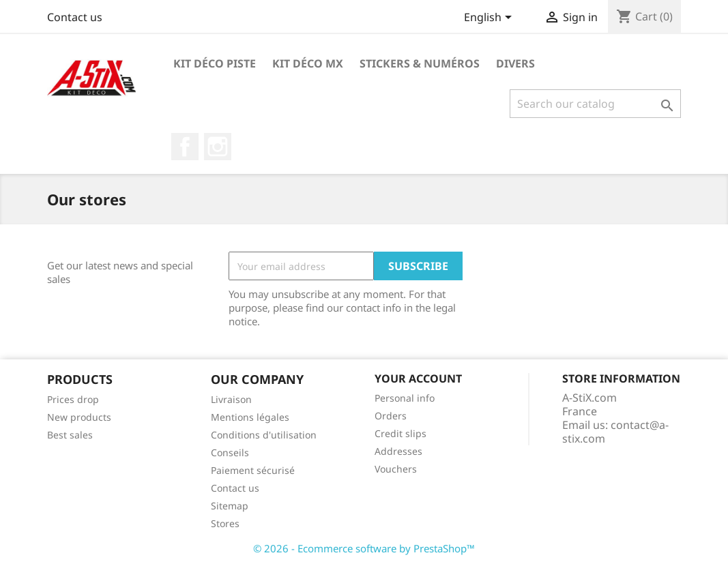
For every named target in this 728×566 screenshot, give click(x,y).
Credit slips (401, 433)
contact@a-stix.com (615, 432)
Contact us (75, 17)
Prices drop (73, 399)
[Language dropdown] (490, 18)
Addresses (398, 451)
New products (79, 417)
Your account (418, 378)
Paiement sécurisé (253, 470)
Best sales (70, 435)
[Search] (595, 104)
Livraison (231, 399)
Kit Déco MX (308, 63)
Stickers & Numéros (420, 63)
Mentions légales (250, 417)
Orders (391, 416)
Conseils (230, 452)
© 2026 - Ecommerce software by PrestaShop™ (364, 548)
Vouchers (396, 469)
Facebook (185, 147)
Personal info (405, 398)
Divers (515, 63)
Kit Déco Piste (215, 63)
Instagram (218, 147)
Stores (225, 523)
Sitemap (230, 506)
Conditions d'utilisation (264, 435)
